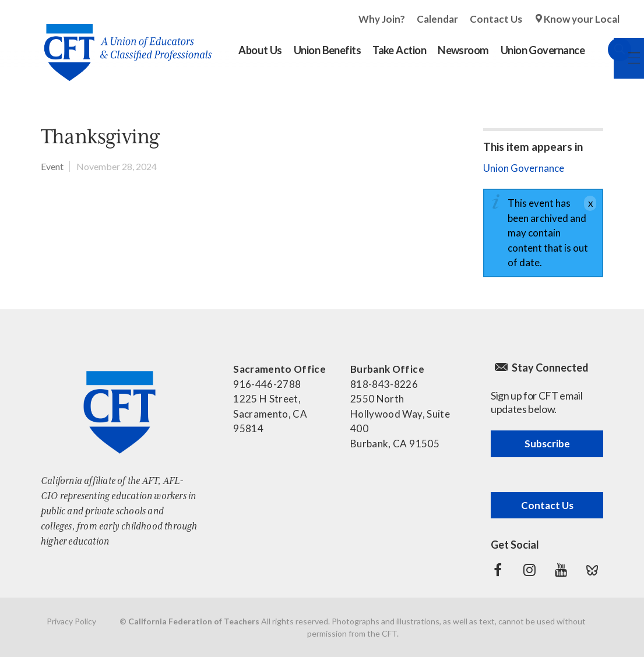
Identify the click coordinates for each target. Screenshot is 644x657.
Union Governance (524, 168)
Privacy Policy (71, 621)
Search (608, 50)
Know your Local (582, 19)
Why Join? (382, 19)
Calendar (437, 19)
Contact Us (496, 19)
